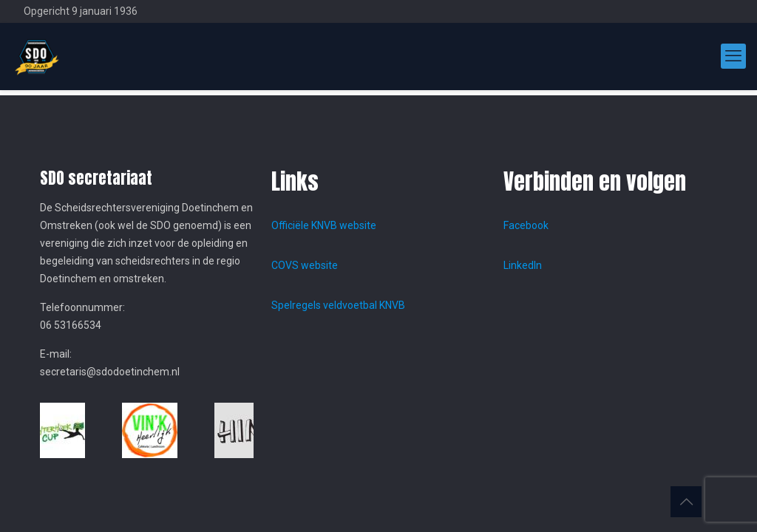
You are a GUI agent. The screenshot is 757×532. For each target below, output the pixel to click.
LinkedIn (523, 265)
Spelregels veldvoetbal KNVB (338, 305)
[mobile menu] (733, 56)
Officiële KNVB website (324, 225)
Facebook (526, 225)
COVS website (305, 265)
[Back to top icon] (686, 502)
